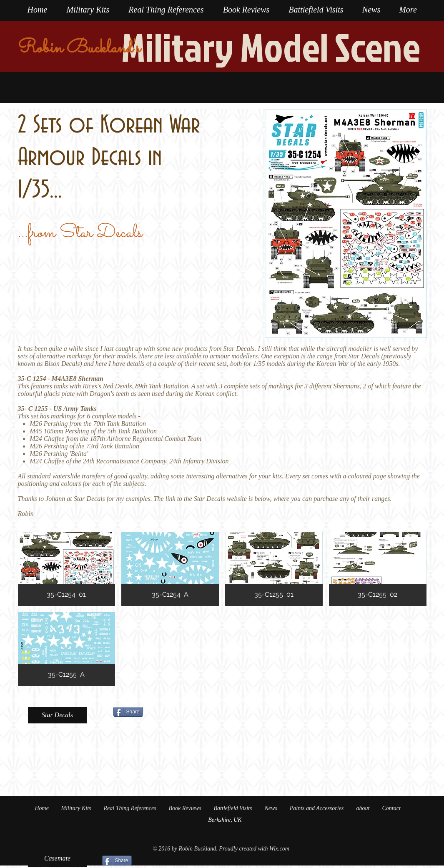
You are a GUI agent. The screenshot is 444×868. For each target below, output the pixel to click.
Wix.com (279, 849)
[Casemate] (58, 858)
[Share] (128, 712)
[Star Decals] (58, 715)
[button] (67, 569)
